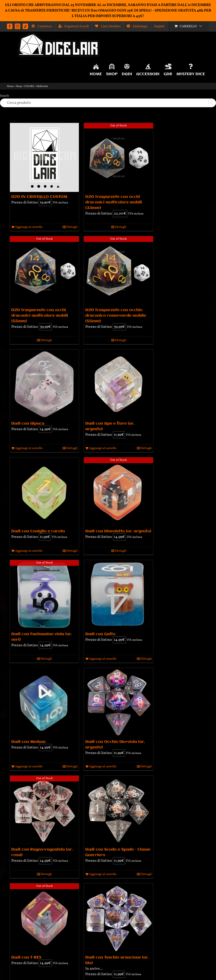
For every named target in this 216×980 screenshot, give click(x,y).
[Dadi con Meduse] (44, 703)
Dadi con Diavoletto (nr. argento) (118, 531)
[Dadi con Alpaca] (44, 384)
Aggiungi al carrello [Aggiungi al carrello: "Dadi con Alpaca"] (29, 448)
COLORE (29, 86)
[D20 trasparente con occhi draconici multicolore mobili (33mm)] (118, 157)
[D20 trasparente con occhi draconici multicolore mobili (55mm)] (44, 271)
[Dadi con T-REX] (44, 918)
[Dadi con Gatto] (118, 594)
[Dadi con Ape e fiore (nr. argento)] (118, 384)
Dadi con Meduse (28, 742)
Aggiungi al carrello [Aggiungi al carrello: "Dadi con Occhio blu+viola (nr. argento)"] (103, 767)
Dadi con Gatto (100, 634)
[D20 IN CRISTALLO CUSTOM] (44, 157)
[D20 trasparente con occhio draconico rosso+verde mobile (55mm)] (118, 271)
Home (10, 86)
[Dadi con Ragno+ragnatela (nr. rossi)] (44, 810)
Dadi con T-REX (26, 958)
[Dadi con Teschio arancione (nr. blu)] (118, 918)
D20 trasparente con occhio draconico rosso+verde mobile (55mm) (116, 316)
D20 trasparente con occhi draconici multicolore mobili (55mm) (40, 316)
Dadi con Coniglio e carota (38, 531)
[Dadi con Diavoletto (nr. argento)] (118, 492)
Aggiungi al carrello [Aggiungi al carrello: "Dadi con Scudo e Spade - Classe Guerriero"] (103, 874)
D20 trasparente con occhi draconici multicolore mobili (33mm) (114, 202)
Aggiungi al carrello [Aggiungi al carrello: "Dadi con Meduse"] (29, 767)
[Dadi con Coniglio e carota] (44, 492)
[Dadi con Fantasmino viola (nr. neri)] (44, 594)
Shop (19, 86)
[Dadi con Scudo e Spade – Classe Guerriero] (118, 810)
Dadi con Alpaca (28, 424)
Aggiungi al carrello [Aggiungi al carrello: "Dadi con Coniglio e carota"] (29, 551)
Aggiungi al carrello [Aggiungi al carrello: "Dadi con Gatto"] (103, 659)
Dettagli (72, 227)
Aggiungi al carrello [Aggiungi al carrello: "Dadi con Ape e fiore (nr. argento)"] (103, 448)
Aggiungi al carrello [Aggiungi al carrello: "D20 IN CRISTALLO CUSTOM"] (29, 227)
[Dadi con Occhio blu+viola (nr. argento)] (118, 702)
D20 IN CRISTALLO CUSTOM (39, 197)
